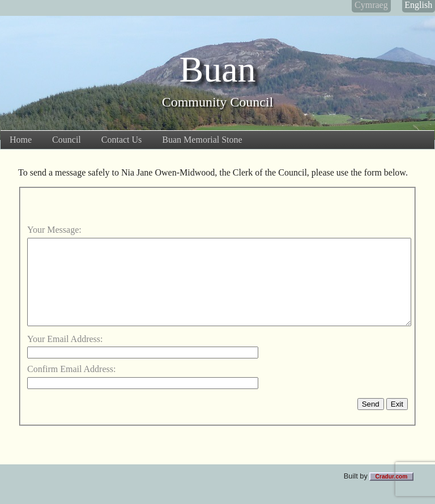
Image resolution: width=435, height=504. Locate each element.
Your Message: (54, 230)
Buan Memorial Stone (202, 140)
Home (21, 140)
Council (67, 140)
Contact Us (122, 140)
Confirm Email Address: (71, 386)
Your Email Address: (65, 356)
